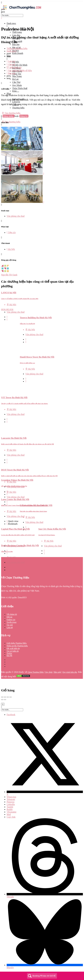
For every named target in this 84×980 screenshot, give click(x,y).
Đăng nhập (9, 116)
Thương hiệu (18, 108)
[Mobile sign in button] (2, 119)
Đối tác (10, 617)
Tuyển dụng (12, 622)
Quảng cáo (11, 620)
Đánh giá (12, 51)
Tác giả (10, 625)
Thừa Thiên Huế (20, 88)
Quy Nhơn (17, 85)
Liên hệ (10, 628)
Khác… (16, 91)
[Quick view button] (7, 317)
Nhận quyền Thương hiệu (17, 646)
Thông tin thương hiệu (17, 48)
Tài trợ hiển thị (13, 651)
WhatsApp (11, 797)
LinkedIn (11, 804)
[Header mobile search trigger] (2, 125)
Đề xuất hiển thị (13, 648)
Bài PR (9, 656)
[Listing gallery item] (23, 150)
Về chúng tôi (12, 614)
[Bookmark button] (7, 320)
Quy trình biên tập (70, 672)
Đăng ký (24, 116)
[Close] (3, 704)
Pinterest (11, 802)
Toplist (9, 653)
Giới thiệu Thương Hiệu (17, 643)
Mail (9, 814)
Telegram (11, 799)
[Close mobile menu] (2, 18)
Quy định (49, 672)
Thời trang (17, 32)
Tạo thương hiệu (11, 113)
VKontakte (12, 812)
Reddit (10, 809)
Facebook (11, 715)
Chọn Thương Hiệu (36, 672)
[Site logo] (22, 10)
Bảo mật (57, 672)
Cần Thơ (16, 82)
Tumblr (10, 807)
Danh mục (11, 23)
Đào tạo (16, 44)
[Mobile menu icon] (42, 3)
